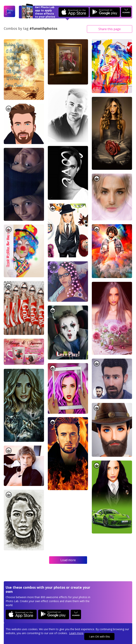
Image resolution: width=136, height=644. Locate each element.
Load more (68, 560)
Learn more (76, 633)
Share (110, 29)
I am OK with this (99, 637)
